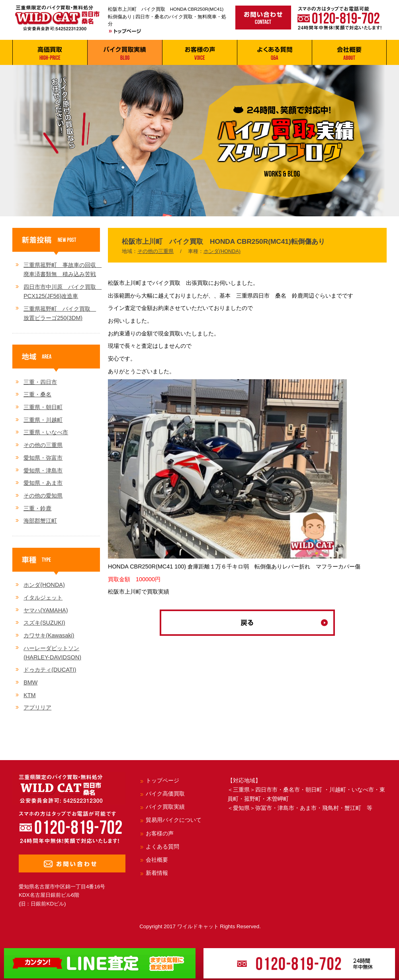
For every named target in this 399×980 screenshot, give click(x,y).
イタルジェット (43, 598)
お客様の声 (160, 833)
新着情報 (157, 873)
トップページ (162, 780)
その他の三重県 (155, 251)
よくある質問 (162, 847)
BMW (30, 682)
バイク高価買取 (165, 794)
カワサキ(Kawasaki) (49, 635)
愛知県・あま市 (43, 483)
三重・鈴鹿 (37, 508)
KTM (29, 695)
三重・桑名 (37, 394)
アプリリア (37, 708)
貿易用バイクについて (174, 820)
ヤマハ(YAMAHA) (46, 610)
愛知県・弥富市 (43, 458)
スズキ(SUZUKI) (44, 623)
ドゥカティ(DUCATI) (50, 670)
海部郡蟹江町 (40, 521)
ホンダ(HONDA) (222, 251)
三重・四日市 (40, 382)
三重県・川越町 (43, 420)
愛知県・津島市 (43, 470)
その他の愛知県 (43, 496)
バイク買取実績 (165, 807)
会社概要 (157, 860)
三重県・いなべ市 (46, 432)
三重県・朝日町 (43, 407)
